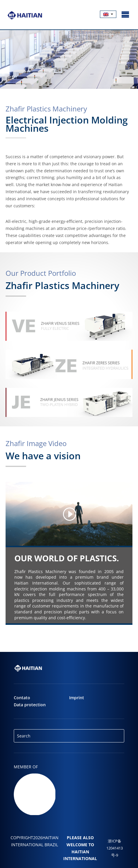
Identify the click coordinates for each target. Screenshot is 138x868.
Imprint (77, 698)
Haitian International (80, 855)
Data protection (30, 705)
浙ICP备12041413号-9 (115, 848)
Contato (22, 698)
